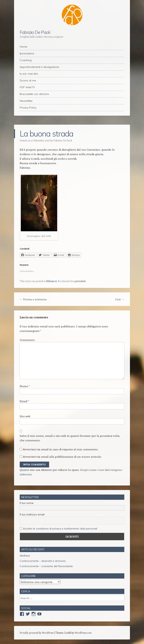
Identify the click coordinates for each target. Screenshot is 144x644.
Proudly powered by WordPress (37, 633)
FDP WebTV (27, 87)
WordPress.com (83, 633)
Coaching (26, 60)
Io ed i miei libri (29, 74)
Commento (27, 340)
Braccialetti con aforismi (34, 94)
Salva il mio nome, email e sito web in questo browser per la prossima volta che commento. (70, 438)
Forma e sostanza (33, 299)
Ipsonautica (27, 53)
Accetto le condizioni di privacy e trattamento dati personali (60, 529)
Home (23, 47)
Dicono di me (28, 80)
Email (24, 401)
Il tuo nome (27, 503)
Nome (25, 386)
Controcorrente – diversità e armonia (43, 561)
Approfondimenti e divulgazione (39, 67)
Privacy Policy (28, 108)
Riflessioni (51, 281)
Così (120, 299)
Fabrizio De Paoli (35, 32)
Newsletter (26, 101)
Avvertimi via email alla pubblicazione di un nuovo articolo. (62, 457)
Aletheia (25, 556)
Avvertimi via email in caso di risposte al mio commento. (61, 449)
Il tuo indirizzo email (32, 514)
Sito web (25, 416)
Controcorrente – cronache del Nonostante (46, 566)
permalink (80, 281)
